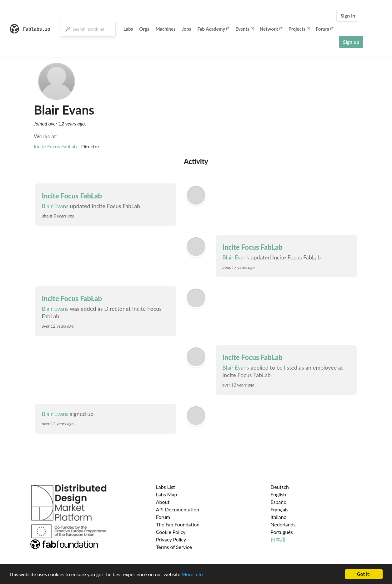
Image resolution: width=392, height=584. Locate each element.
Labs (128, 29)
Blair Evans (55, 206)
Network (271, 29)
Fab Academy (213, 29)
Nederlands (283, 524)
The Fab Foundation (178, 524)
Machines (165, 29)
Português (281, 532)
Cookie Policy (171, 532)
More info (192, 574)
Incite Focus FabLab (55, 146)
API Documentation (178, 509)
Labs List (166, 487)
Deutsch (280, 487)
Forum (324, 29)
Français (279, 509)
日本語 (278, 539)
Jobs (187, 29)
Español (279, 502)
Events (244, 29)
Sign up (351, 42)
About (163, 502)
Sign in (348, 15)
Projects (299, 29)
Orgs (144, 29)
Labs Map (167, 494)
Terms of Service (174, 547)
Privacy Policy (171, 539)
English (278, 494)
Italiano (279, 517)
